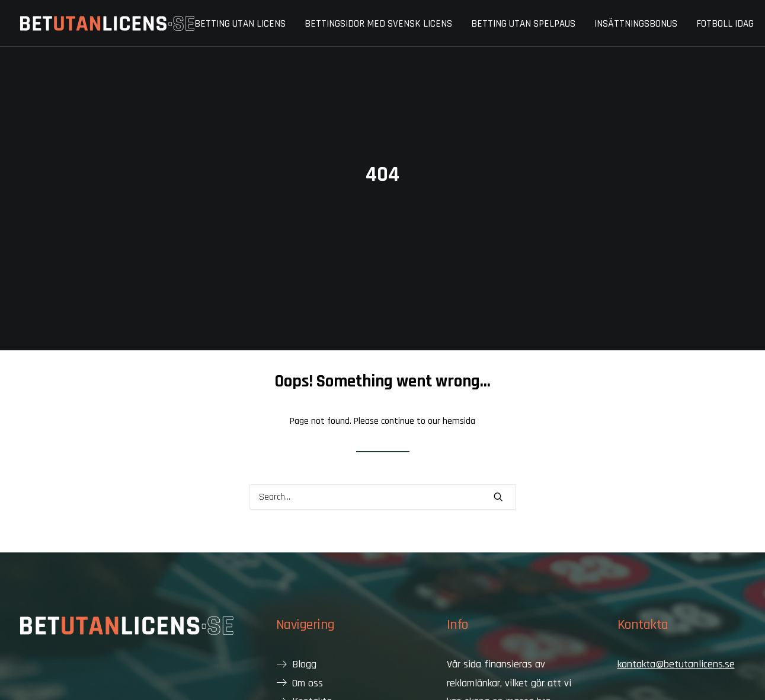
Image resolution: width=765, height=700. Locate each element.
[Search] (383, 475)
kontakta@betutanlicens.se (676, 642)
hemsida (459, 399)
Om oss (308, 661)
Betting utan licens (240, 24)
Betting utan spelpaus (523, 24)
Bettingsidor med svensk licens (378, 24)
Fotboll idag (725, 24)
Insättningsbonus (636, 24)
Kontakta (312, 679)
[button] (498, 474)
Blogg (304, 642)
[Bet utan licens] (107, 23)
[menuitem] (244, 24)
